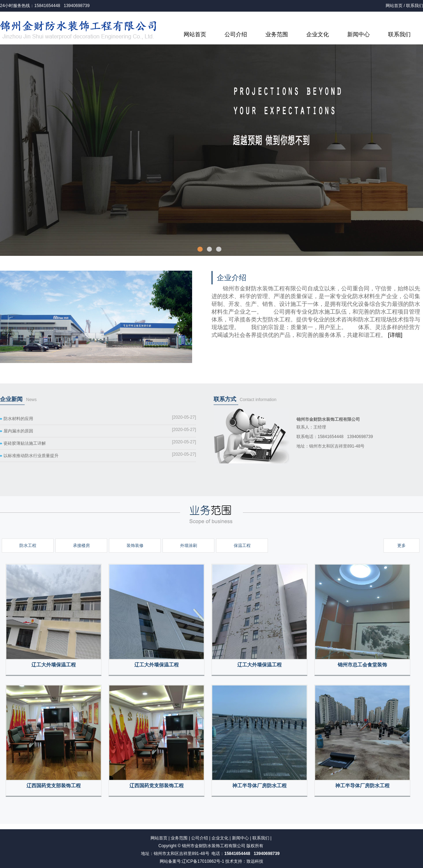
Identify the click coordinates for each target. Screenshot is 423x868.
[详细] (395, 335)
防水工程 (28, 546)
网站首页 (394, 6)
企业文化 (318, 34)
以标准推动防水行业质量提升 (31, 456)
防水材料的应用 (18, 419)
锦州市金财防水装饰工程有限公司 (214, 846)
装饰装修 (135, 546)
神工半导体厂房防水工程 (259, 786)
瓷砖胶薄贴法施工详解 (25, 443)
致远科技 (255, 861)
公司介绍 (236, 34)
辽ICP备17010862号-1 (203, 861)
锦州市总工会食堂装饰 (362, 665)
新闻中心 (358, 34)
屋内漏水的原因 (18, 431)
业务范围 (277, 34)
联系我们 (415, 6)
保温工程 (242, 546)
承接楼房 (81, 546)
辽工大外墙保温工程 (54, 665)
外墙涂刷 (189, 546)
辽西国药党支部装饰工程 (54, 786)
